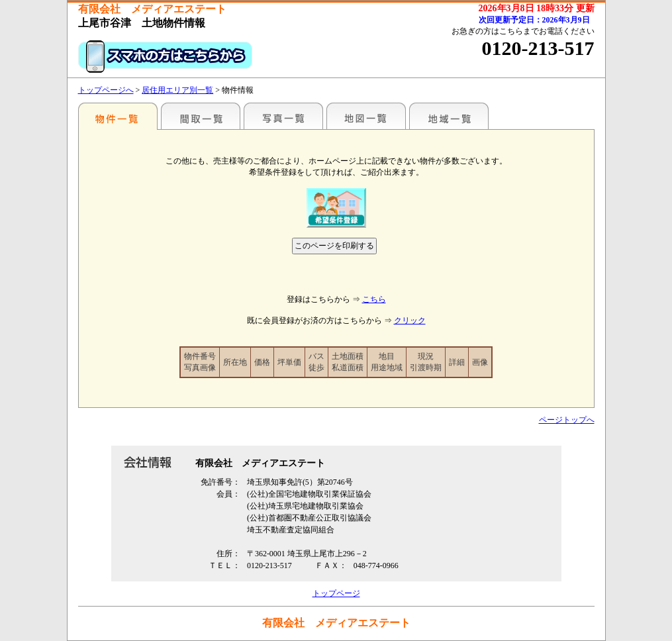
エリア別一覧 (118, 116)
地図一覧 (366, 116)
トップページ (336, 593)
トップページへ (106, 90)
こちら (374, 299)
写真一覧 (283, 116)
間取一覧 (201, 116)
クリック (410, 320)
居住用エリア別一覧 (177, 90)
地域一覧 (449, 116)
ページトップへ (567, 420)
